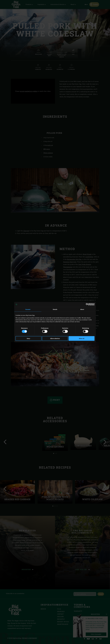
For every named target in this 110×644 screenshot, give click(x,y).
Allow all (82, 338)
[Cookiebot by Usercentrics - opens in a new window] (87, 304)
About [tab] (82, 309)
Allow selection (55, 338)
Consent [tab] (28, 309)
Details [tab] (55, 309)
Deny (28, 338)
